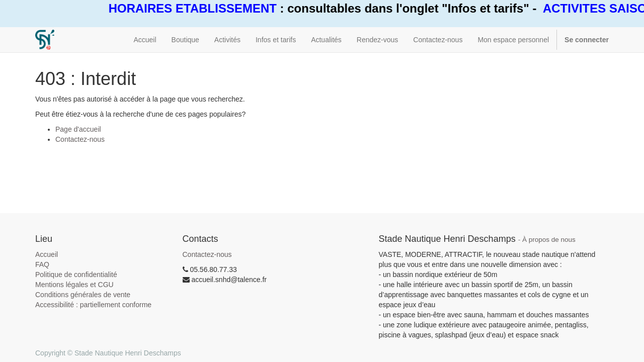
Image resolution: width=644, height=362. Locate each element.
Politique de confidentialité (76, 275)
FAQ (42, 264)
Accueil (47, 254)
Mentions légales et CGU (74, 285)
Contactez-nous (80, 139)
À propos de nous (549, 240)
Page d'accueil (78, 129)
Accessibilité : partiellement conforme (93, 305)
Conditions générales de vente (83, 295)
